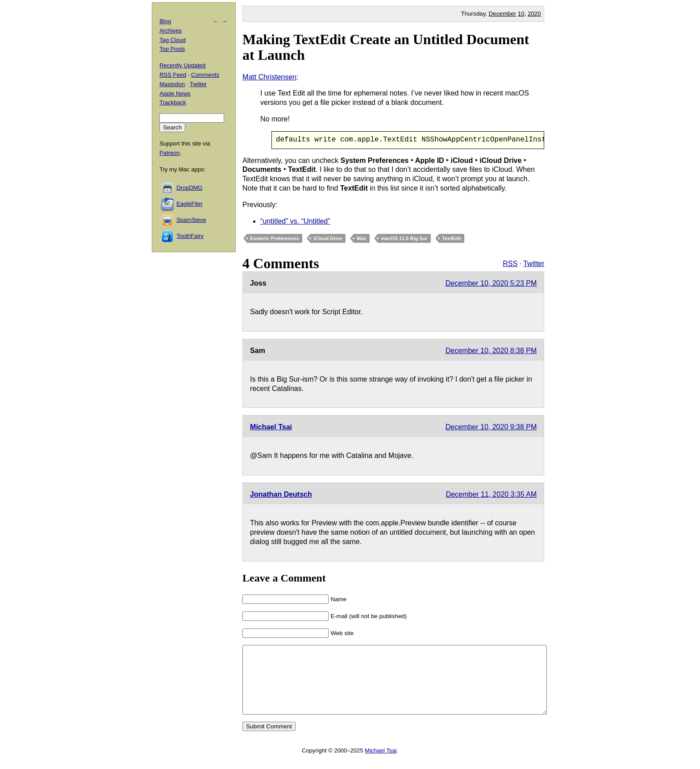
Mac (361, 239)
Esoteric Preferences (274, 239)
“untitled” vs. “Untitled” (295, 221)
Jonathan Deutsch (281, 495)
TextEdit (452, 239)
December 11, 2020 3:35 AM (492, 495)
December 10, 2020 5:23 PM (491, 283)
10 (521, 14)
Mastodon (172, 84)
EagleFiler (190, 204)
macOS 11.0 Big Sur (404, 239)
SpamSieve (191, 220)
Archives (171, 31)
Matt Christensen (269, 77)
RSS (510, 264)
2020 (534, 14)
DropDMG (190, 188)
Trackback (173, 102)
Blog (165, 21)
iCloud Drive (328, 239)
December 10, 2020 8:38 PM (491, 351)
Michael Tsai (271, 427)
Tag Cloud (173, 40)
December (502, 14)
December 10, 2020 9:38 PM (491, 427)
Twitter (534, 264)
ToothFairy (190, 236)
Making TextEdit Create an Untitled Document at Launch (386, 47)
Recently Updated (182, 65)
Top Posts (172, 49)
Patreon (170, 153)
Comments (205, 75)
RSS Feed (173, 75)
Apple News (175, 94)
